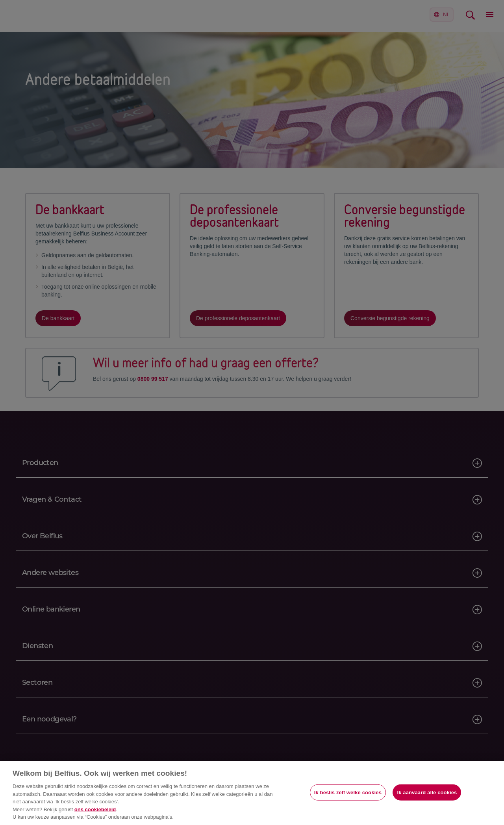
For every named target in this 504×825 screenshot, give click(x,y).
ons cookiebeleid (95, 809)
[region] (252, 793)
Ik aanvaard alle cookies (427, 792)
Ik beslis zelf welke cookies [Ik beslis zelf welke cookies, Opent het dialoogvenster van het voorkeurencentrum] (348, 792)
